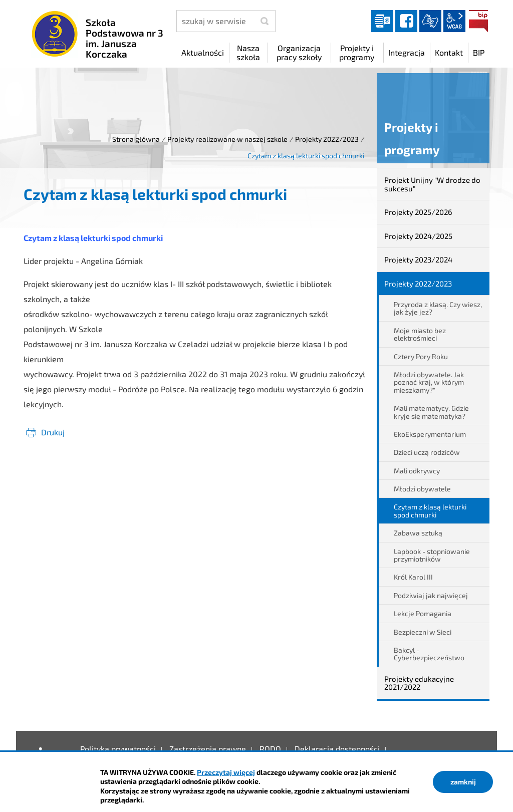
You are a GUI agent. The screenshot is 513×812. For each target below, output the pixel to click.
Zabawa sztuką (418, 533)
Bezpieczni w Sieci (423, 632)
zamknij (463, 782)
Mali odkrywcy (417, 471)
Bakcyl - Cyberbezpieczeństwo (429, 654)
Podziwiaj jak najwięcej (431, 595)
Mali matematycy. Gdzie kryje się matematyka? (431, 412)
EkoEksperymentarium (430, 434)
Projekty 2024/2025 (418, 236)
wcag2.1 (454, 21)
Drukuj (53, 432)
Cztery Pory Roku (421, 356)
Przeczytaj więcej (226, 772)
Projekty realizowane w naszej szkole (227, 139)
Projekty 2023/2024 (418, 259)
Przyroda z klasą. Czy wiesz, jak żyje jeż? (438, 308)
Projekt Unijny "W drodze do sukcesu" (432, 184)
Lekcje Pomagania (423, 613)
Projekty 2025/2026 (418, 212)
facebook (406, 21)
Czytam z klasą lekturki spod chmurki (430, 510)
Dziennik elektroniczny (382, 21)
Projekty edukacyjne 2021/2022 (419, 683)
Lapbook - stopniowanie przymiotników (432, 555)
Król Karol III (413, 577)
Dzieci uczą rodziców (427, 452)
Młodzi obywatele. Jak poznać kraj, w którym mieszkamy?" (429, 382)
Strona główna (136, 139)
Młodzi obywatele (422, 489)
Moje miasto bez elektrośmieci (420, 334)
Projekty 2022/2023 (327, 139)
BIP (478, 21)
